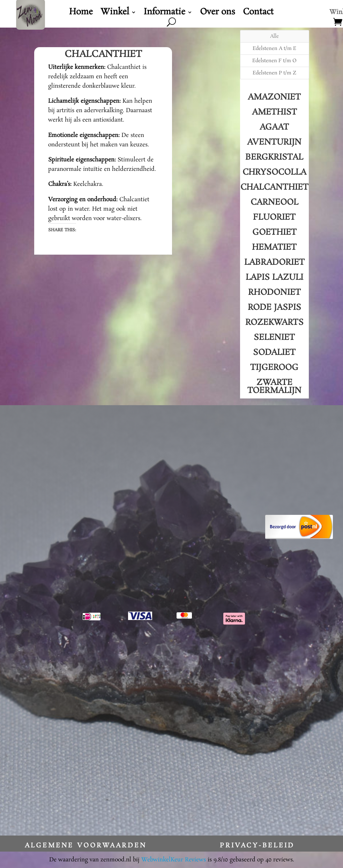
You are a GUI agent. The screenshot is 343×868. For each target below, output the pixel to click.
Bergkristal (274, 157)
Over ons (218, 14)
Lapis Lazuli (274, 278)
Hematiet (274, 247)
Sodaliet (274, 353)
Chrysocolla (274, 172)
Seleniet (274, 338)
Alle (274, 36)
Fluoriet (274, 217)
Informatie (165, 14)
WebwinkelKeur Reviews (174, 860)
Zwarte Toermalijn (274, 387)
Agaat (274, 127)
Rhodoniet (274, 293)
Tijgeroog (274, 368)
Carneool (274, 202)
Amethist (274, 112)
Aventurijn (274, 142)
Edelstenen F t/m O (274, 61)
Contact (258, 14)
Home (81, 14)
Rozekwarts (274, 323)
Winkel (115, 14)
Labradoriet (274, 262)
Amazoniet (274, 97)
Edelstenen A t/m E (274, 49)
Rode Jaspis (274, 308)
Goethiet (274, 232)
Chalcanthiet (274, 187)
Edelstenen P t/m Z (274, 73)
